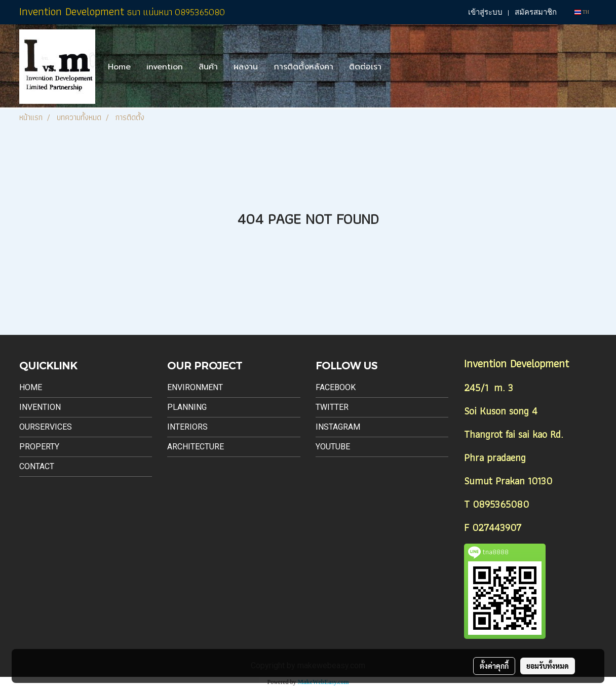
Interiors (187, 427)
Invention (40, 407)
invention (165, 67)
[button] (398, 67)
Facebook (336, 387)
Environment (195, 387)
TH (582, 12)
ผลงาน (246, 67)
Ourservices (46, 427)
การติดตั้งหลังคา (303, 67)
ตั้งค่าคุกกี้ (494, 666)
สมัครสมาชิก (536, 12)
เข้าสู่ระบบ (485, 12)
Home (119, 67)
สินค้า (208, 67)
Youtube (333, 447)
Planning (187, 407)
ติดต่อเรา (365, 67)
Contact (37, 466)
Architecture (196, 447)
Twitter (332, 407)
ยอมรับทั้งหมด (548, 666)
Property (39, 447)
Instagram (338, 427)
